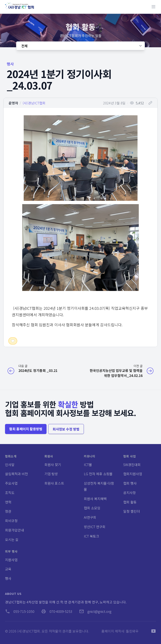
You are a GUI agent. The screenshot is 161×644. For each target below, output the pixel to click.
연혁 (8, 502)
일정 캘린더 (132, 511)
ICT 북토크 (92, 536)
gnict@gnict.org (95, 611)
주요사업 (11, 483)
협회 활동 (130, 502)
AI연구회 (90, 517)
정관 (8, 511)
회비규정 (11, 521)
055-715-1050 (20, 611)
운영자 (13, 103)
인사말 (10, 465)
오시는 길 (12, 539)
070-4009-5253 (57, 611)
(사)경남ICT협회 (34, 103)
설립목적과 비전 (16, 474)
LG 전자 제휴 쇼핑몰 (98, 474)
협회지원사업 (133, 474)
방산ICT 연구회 (95, 527)
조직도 (10, 493)
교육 (8, 569)
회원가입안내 (14, 530)
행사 (8, 578)
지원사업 (11, 560)
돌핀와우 (132, 631)
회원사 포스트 (54, 483)
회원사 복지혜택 (95, 499)
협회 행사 (130, 483)
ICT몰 (88, 465)
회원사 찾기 (53, 465)
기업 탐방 (51, 474)
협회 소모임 (92, 508)
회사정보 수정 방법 (66, 429)
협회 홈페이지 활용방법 (26, 429)
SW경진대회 (132, 465)
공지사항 (130, 493)
